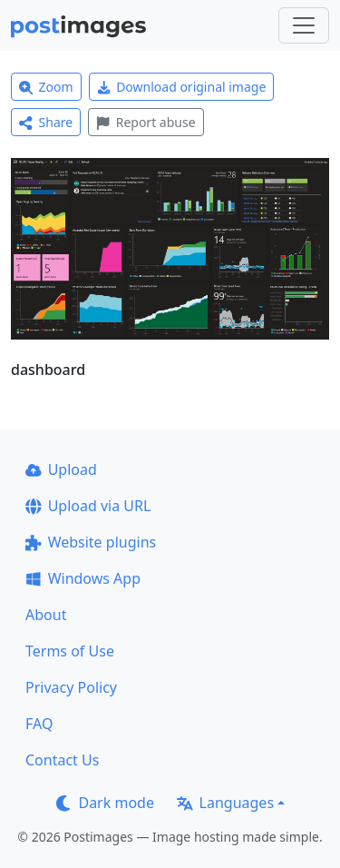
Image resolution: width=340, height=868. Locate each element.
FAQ (39, 724)
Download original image (182, 87)
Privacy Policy (71, 687)
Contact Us (62, 760)
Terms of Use (70, 651)
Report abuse (146, 122)
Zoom (46, 87)
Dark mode (105, 803)
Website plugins (91, 542)
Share (46, 122)
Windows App (83, 578)
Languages (225, 803)
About (46, 615)
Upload (61, 469)
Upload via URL (88, 506)
